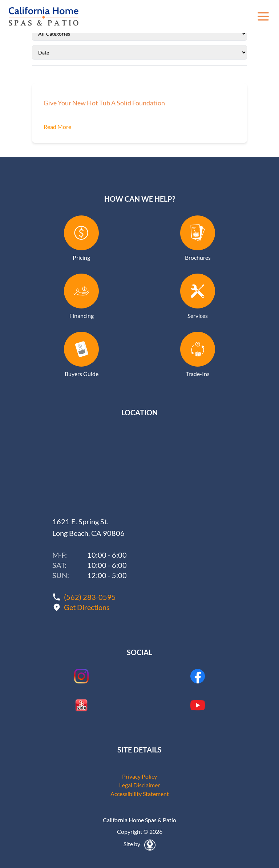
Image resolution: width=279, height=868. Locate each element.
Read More (57, 127)
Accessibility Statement (140, 794)
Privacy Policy (139, 776)
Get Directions (87, 607)
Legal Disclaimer (139, 785)
